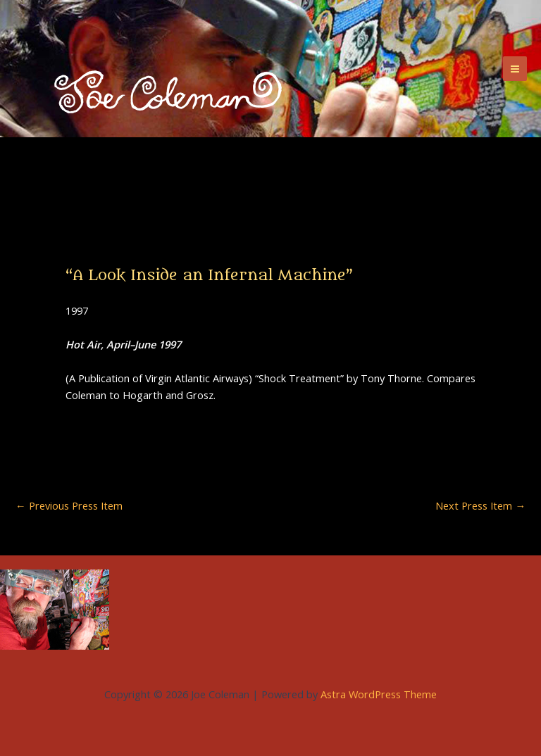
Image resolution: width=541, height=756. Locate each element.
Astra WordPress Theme (379, 694)
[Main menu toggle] (515, 68)
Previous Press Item (69, 506)
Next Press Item (480, 506)
